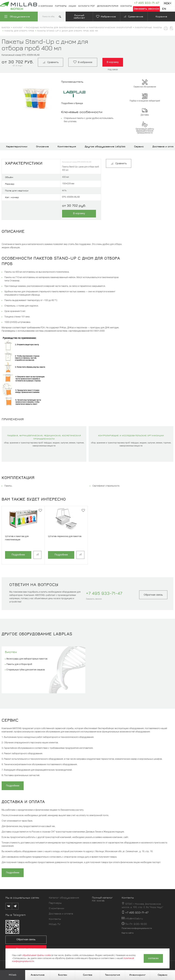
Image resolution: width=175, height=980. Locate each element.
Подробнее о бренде (72, 103)
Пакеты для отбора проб (19, 664)
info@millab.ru (134, 918)
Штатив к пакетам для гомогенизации (17, 538)
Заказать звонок (146, 9)
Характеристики (17, 146)
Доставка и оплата (61, 913)
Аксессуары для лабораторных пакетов (27, 659)
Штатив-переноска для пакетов (65, 536)
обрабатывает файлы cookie (37, 955)
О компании (46, 6)
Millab (13, 975)
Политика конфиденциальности (137, 928)
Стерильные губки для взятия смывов (26, 670)
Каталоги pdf (87, 6)
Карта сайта (128, 933)
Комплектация (67, 146)
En (164, 9)
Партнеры (61, 6)
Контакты (126, 6)
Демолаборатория (108, 6)
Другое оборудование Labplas (105, 146)
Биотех (11, 652)
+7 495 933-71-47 (147, 3)
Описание (42, 146)
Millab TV (55, 924)
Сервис (139, 146)
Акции (72, 6)
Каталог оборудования (64, 897)
